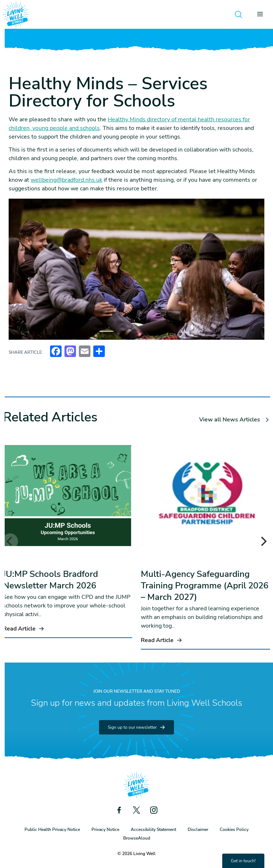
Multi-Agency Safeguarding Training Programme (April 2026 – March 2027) (205, 586)
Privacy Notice (105, 829)
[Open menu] (262, 14)
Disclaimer (198, 829)
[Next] (263, 541)
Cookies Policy (234, 829)
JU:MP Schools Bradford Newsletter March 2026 (50, 580)
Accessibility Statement (153, 829)
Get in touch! (243, 861)
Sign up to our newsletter (136, 727)
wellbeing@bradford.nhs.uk (66, 180)
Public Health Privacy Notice (52, 829)
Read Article (24, 629)
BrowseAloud (137, 838)
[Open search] (238, 14)
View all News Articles (235, 420)
